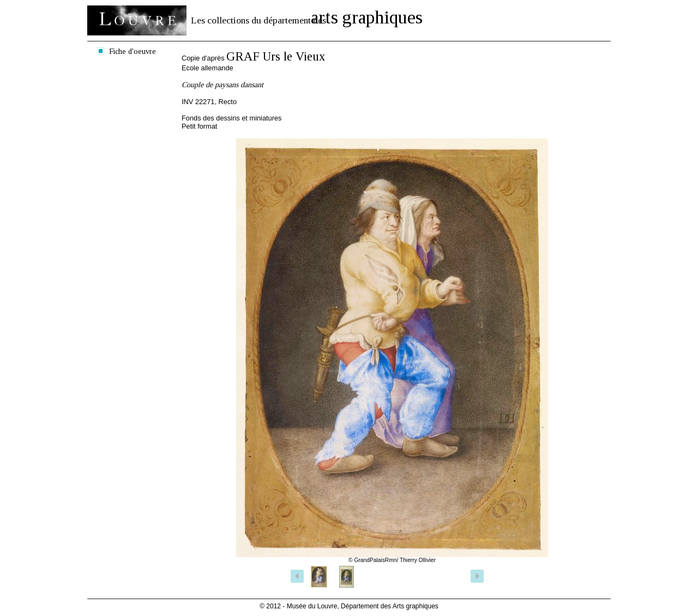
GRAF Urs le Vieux (276, 56)
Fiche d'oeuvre (133, 51)
